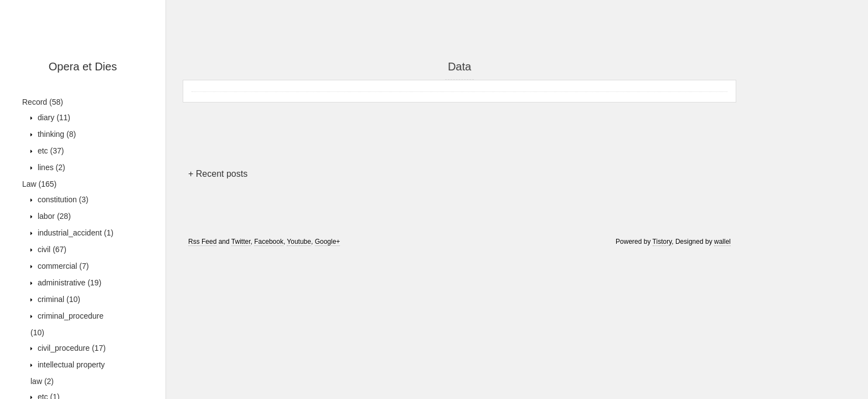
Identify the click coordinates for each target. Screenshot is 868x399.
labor (53, 216)
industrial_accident (74, 233)
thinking (56, 134)
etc (50, 151)
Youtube (299, 242)
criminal (58, 299)
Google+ (328, 242)
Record (43, 102)
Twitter (241, 242)
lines (50, 167)
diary (53, 117)
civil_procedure (71, 348)
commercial (62, 266)
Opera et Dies (83, 66)
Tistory (662, 242)
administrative (68, 283)
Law (39, 184)
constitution (62, 199)
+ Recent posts (218, 174)
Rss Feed (202, 242)
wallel (722, 242)
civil (51, 249)
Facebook (269, 242)
